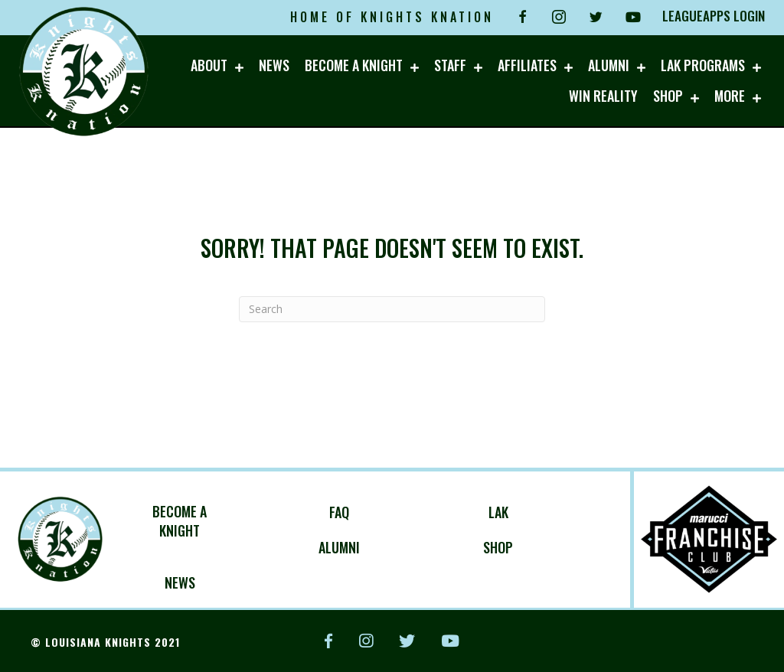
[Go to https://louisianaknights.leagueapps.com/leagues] (216, 521)
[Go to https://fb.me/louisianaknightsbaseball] (522, 16)
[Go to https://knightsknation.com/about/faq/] (375, 512)
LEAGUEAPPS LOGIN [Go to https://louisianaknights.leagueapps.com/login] (714, 16)
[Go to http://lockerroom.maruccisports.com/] (534, 547)
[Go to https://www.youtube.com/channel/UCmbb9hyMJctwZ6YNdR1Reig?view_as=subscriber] (632, 16)
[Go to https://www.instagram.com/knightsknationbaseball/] (559, 16)
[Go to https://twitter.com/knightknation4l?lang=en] (596, 16)
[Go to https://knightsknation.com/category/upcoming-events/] (216, 582)
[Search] (392, 309)
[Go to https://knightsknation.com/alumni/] (375, 547)
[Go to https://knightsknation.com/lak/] (534, 512)
